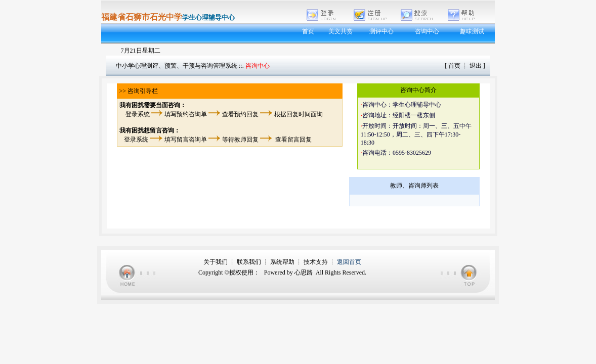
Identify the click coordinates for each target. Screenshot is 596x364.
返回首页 (349, 262)
